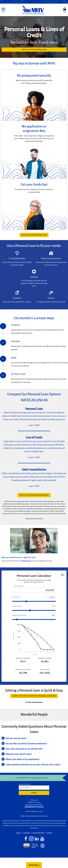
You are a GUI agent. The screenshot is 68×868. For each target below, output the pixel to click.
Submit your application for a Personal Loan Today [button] (35, 696)
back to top (33, 865)
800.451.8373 (39, 805)
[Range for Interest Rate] (34, 610)
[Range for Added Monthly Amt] (34, 619)
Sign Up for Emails (25, 784)
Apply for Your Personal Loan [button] (38, 50)
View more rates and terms (34, 518)
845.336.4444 (29, 805)
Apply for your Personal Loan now (34, 495)
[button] (3, 10)
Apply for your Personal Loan (34, 235)
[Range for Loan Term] (34, 601)
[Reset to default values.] (62, 575)
